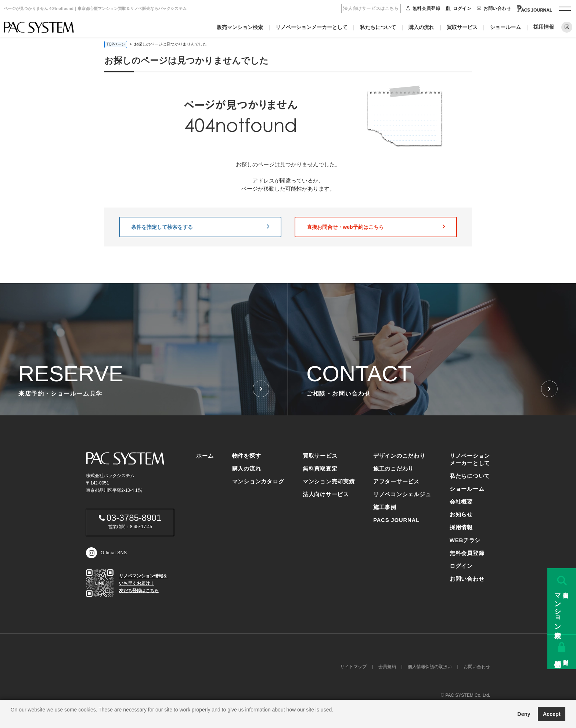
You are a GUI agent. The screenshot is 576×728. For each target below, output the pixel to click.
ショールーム (505, 27)
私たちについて (378, 27)
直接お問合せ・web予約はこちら (376, 227)
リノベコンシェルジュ (402, 494)
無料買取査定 (320, 468)
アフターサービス (396, 481)
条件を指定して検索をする (200, 227)
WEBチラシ (465, 540)
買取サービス (462, 27)
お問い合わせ (494, 8)
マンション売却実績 (329, 481)
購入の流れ (421, 27)
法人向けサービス (326, 494)
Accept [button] (552, 714)
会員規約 (387, 667)
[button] (12, 719)
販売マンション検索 (240, 27)
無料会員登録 (423, 8)
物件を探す (247, 456)
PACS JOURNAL (396, 520)
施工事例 (385, 507)
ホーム (205, 456)
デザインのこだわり (399, 456)
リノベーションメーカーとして (312, 27)
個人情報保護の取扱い (430, 667)
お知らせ (461, 514)
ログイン (458, 8)
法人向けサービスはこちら (371, 8)
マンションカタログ (258, 481)
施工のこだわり (393, 468)
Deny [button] (524, 714)
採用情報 (544, 27)
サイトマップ (353, 667)
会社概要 (461, 502)
